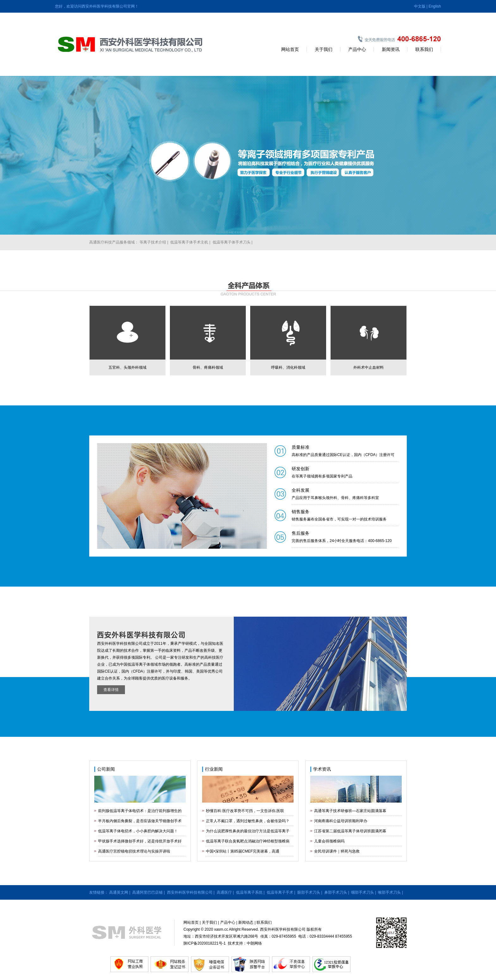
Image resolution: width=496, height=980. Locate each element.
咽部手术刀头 (363, 892)
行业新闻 (214, 769)
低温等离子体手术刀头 (232, 242)
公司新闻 (106, 769)
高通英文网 (119, 892)
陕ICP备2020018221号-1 (205, 943)
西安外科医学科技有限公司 (190, 892)
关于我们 (324, 49)
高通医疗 (224, 892)
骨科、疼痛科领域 (208, 367)
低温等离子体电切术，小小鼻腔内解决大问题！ (138, 831)
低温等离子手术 (280, 892)
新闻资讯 (391, 49)
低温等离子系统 (249, 892)
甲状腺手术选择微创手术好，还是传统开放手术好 (140, 841)
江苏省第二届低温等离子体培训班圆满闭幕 (350, 831)
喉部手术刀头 (389, 892)
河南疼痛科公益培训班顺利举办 (341, 821)
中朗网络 (254, 943)
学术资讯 (322, 769)
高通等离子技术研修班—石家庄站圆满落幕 (350, 811)
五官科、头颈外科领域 (127, 367)
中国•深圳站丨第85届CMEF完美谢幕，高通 (243, 851)
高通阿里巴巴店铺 (147, 892)
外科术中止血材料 (369, 367)
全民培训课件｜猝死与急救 (337, 851)
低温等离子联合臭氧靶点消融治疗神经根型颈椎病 (248, 841)
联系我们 (424, 49)
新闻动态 (246, 922)
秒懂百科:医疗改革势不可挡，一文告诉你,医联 (245, 811)
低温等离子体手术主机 (189, 242)
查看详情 (111, 690)
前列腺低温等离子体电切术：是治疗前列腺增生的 (140, 811)
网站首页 (290, 49)
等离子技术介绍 (153, 242)
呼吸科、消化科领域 (288, 367)
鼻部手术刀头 (336, 892)
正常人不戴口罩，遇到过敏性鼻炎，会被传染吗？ (248, 821)
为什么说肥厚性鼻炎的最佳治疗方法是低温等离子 (248, 831)
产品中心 (357, 49)
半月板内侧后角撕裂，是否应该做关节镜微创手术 (140, 821)
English (435, 6)
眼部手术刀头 (309, 892)
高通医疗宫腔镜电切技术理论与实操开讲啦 (134, 851)
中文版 (420, 6)
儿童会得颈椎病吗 (329, 841)
